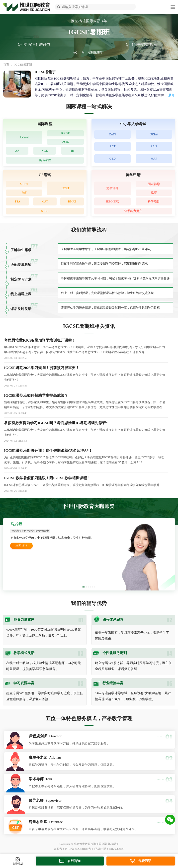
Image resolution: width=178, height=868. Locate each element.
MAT (45, 201)
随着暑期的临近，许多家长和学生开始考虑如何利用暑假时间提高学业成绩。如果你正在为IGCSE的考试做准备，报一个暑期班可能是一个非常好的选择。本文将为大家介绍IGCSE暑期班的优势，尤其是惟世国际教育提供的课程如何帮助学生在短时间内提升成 (85, 405)
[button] (84, 587)
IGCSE (65, 133)
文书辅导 (112, 188)
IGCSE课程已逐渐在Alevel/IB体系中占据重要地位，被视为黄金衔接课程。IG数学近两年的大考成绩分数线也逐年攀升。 (83, 485)
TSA (18, 201)
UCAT (65, 188)
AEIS (154, 146)
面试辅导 (154, 184)
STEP (45, 211)
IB (73, 151)
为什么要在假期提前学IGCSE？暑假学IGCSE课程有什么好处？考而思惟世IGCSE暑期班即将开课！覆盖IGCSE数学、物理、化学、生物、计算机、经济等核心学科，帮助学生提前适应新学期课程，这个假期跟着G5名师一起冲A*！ (86, 460)
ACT (112, 146)
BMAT (72, 201)
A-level (24, 137)
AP (17, 151)
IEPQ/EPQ (113, 201)
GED (113, 159)
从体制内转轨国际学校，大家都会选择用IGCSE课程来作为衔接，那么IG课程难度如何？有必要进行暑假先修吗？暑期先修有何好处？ (85, 432)
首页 (6, 65)
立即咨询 (21, 546)
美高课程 (45, 160)
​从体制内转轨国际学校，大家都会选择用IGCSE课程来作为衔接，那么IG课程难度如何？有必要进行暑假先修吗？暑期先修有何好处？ (85, 377)
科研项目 (154, 201)
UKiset (154, 134)
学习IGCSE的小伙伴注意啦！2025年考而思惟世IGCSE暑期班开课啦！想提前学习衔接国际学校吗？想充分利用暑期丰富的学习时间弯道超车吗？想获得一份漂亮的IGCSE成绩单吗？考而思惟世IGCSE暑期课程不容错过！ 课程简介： (84, 350)
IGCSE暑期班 (23, 65)
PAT (24, 193)
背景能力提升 (133, 211)
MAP (154, 159)
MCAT (24, 184)
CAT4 (113, 134)
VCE (45, 151)
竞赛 (154, 193)
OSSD (65, 142)
